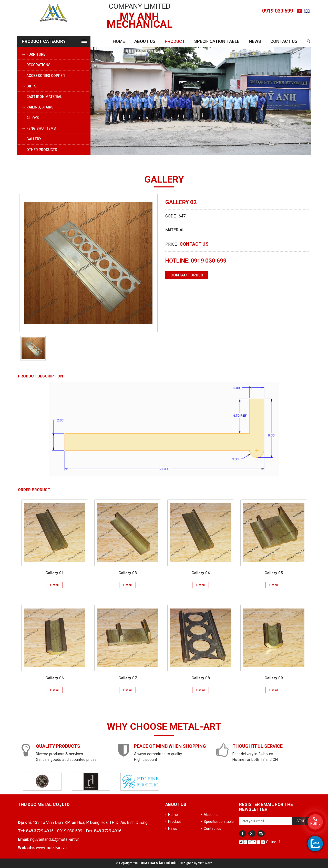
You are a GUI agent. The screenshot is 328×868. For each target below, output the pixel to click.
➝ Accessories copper (43, 76)
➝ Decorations (36, 65)
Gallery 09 (274, 678)
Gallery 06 (55, 678)
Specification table (217, 41)
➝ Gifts (29, 86)
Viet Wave (205, 863)
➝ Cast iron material (42, 97)
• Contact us (211, 829)
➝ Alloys (30, 118)
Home (119, 41)
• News (171, 829)
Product (175, 41)
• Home (172, 815)
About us (145, 41)
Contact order (187, 275)
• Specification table (217, 822)
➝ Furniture (34, 54)
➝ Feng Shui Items (39, 128)
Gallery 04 (201, 573)
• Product (173, 822)
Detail (54, 585)
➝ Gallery (32, 139)
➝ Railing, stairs (38, 107)
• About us (210, 815)
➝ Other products (39, 150)
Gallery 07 (128, 678)
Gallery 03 (128, 573)
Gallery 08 (201, 678)
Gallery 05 (274, 573)
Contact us (284, 41)
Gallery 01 (55, 573)
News (255, 41)
